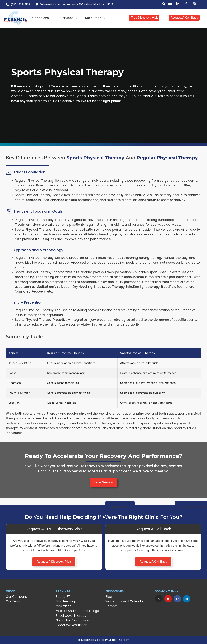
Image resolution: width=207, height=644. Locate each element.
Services (69, 18)
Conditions (43, 18)
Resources (96, 18)
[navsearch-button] (162, 4)
